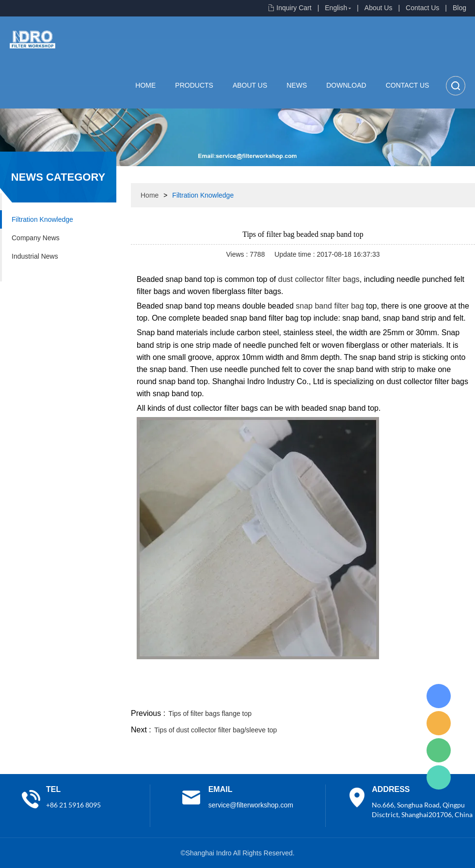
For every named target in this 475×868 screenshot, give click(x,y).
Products (194, 85)
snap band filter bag (330, 306)
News (297, 85)
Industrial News (35, 256)
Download (346, 85)
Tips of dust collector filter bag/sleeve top (215, 730)
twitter (353, 695)
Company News (36, 238)
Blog (459, 8)
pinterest (406, 695)
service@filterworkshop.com (251, 805)
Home (145, 85)
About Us (379, 8)
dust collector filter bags (319, 279)
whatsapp (380, 695)
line (328, 695)
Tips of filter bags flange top (210, 713)
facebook (301, 695)
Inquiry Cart (294, 8)
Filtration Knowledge (42, 219)
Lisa (439, 696)
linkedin (458, 695)
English (336, 8)
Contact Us (422, 8)
